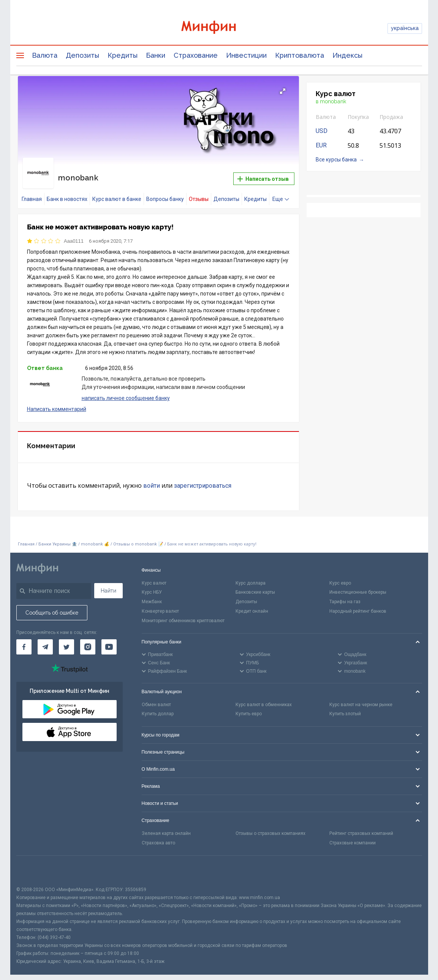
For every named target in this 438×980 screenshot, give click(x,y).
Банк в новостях (67, 192)
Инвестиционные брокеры (358, 586)
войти (152, 479)
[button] (283, 91)
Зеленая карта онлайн (166, 827)
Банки (156, 55)
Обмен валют (156, 698)
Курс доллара (251, 576)
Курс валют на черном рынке (361, 698)
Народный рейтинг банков (358, 604)
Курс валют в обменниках (264, 698)
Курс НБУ (152, 586)
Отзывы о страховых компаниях (270, 827)
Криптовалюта (300, 55)
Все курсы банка (336, 160)
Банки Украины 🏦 (58, 538)
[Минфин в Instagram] (88, 640)
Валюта (45, 55)
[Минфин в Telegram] (45, 640)
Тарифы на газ (345, 595)
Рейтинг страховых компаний (361, 827)
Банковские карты (255, 586)
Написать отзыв (263, 175)
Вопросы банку (165, 192)
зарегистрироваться (203, 479)
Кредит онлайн (252, 604)
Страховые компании (353, 836)
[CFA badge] (33, 864)
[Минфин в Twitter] (66, 640)
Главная (32, 192)
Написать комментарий (57, 402)
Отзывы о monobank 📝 (139, 538)
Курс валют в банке (117, 192)
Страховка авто (158, 836)
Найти (108, 584)
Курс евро (340, 576)
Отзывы (199, 192)
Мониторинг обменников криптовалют (183, 614)
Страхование (196, 55)
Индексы (347, 55)
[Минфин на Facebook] (24, 640)
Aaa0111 (74, 234)
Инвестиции (246, 55)
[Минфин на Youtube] (109, 640)
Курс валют (154, 576)
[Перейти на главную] (219, 28)
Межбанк (152, 595)
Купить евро (249, 707)
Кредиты (123, 55)
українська (405, 28)
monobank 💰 (95, 538)
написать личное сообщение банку (126, 391)
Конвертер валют (160, 604)
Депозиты (82, 55)
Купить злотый (345, 707)
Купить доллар (158, 707)
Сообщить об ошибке (52, 606)
